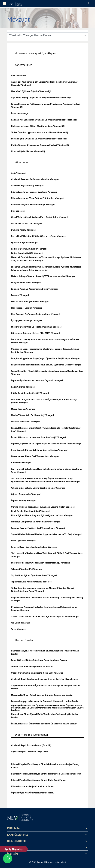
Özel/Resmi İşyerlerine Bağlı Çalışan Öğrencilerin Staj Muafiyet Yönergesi (46, 358)
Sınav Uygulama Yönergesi (24, 541)
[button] (5, 3)
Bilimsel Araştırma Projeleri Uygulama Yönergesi (34, 192)
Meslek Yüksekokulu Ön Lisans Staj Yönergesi (33, 415)
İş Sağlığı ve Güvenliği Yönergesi (26, 320)
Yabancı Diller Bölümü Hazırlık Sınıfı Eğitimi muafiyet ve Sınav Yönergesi (45, 616)
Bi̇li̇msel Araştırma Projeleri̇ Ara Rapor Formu (32, 786)
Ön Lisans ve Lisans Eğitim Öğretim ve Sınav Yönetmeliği (38, 126)
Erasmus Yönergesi (20, 295)
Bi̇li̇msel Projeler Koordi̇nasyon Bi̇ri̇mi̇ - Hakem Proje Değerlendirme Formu (46, 774)
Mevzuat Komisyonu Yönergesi (26, 422)
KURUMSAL (14, 828)
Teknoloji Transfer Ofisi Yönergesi (27, 569)
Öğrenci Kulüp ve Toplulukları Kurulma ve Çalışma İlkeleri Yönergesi (43, 507)
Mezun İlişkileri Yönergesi (23, 409)
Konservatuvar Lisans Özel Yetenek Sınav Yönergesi (35, 456)
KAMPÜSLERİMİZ (18, 835)
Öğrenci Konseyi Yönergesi (24, 500)
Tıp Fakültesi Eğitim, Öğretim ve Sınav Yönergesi (34, 575)
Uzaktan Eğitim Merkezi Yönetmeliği (28, 151)
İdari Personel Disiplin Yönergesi (27, 308)
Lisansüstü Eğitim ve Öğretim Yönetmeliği (31, 91)
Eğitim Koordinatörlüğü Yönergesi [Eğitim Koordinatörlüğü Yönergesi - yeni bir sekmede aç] (27, 253)
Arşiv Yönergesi (18, 173)
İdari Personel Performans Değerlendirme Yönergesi (36, 314)
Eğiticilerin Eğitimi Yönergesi (25, 242)
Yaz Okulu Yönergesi (21, 623)
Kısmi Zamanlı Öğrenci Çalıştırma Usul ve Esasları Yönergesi (39, 450)
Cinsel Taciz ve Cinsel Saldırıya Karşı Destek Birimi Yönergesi (40, 217)
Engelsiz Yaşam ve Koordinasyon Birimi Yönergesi (34, 289)
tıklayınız (51, 53)
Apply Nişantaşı (14, 849)
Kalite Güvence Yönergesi (23, 387)
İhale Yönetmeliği (20, 113)
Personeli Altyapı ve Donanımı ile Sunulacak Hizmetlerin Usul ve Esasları (45, 701)
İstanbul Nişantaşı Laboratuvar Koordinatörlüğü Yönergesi (39, 437)
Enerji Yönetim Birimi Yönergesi (26, 283)
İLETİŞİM (13, 854)
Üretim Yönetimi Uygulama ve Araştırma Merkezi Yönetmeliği (40, 145)
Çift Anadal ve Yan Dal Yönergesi (26, 223)
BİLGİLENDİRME (17, 841)
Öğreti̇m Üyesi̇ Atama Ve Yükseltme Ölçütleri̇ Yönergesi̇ (37, 380)
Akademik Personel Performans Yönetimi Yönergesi (35, 179)
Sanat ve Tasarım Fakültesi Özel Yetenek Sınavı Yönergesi (38, 528)
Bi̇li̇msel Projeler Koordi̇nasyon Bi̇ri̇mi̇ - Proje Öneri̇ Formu (38, 780)
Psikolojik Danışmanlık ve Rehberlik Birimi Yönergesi (36, 522)
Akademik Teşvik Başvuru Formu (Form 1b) (31, 745)
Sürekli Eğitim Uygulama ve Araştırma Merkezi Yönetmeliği (39, 139)
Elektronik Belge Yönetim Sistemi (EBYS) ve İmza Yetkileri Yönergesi (43, 276)
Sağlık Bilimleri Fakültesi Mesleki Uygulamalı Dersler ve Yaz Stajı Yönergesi (47, 534)
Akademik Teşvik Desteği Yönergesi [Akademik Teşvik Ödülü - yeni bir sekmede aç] (28, 186)
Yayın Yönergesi (19, 629)
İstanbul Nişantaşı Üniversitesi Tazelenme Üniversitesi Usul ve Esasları (44, 724)
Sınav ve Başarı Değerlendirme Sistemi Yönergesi (34, 547)
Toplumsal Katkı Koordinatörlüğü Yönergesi (32, 582)
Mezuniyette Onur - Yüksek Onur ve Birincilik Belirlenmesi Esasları (42, 695)
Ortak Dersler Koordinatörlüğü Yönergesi (30, 511)
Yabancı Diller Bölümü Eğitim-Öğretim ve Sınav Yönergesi (38, 488)
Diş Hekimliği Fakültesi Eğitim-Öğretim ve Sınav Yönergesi (39, 236)
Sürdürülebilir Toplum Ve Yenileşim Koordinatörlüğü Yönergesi (41, 563)
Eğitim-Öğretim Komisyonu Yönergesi (29, 249)
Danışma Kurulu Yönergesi (24, 230)
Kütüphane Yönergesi (21, 463)
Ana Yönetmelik (19, 75)
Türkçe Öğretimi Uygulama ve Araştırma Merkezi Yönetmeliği (40, 132)
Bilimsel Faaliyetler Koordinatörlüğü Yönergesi (33, 205)
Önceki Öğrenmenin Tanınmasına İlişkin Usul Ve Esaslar (37, 673)
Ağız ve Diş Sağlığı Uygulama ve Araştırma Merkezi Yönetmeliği (41, 98)
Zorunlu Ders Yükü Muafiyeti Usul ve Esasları (32, 666)
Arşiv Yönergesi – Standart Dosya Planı (29, 752)
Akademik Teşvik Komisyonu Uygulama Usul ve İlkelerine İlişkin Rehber (45, 679)
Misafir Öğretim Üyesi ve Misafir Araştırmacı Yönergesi (37, 327)
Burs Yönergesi (18, 211)
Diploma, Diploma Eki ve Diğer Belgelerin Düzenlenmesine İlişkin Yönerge (46, 444)
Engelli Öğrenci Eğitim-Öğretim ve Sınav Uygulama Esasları (39, 660)
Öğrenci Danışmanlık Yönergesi (26, 494)
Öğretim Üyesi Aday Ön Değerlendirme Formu (33, 793)
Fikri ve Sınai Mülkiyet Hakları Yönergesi (30, 301)
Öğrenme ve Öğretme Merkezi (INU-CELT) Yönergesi (36, 333)
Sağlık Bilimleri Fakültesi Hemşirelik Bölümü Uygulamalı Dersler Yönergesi (46, 365)
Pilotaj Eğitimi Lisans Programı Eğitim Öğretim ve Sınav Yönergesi (42, 515)
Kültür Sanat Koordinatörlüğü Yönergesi (30, 393)
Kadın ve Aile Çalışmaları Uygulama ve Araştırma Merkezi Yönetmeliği (44, 120)
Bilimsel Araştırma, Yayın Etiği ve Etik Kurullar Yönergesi (38, 198)
